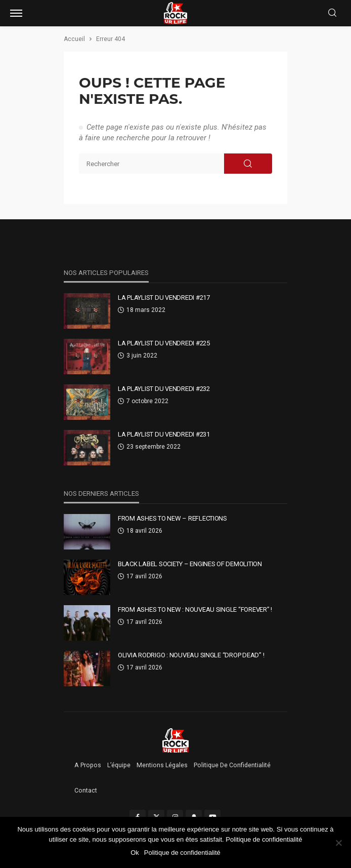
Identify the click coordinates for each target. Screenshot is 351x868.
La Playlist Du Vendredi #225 (164, 343)
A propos (88, 765)
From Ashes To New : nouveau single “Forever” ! (195, 609)
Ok (135, 853)
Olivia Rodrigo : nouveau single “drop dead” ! (191, 655)
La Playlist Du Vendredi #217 (164, 298)
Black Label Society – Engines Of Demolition (190, 564)
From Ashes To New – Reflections (172, 518)
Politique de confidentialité (232, 765)
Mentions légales (162, 765)
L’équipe (119, 765)
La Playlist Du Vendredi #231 (164, 434)
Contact (86, 791)
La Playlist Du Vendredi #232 (164, 389)
